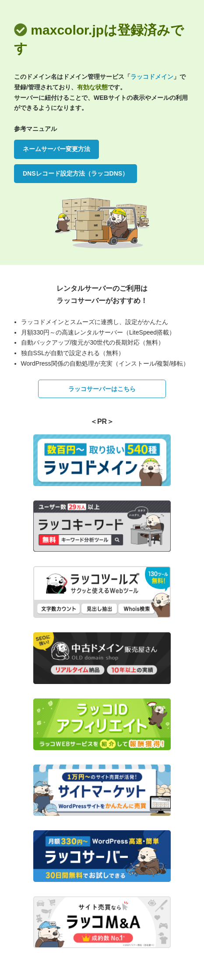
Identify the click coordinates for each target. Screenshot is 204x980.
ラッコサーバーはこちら (102, 389)
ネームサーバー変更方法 (56, 149)
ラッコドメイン (152, 77)
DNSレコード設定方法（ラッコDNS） (76, 173)
